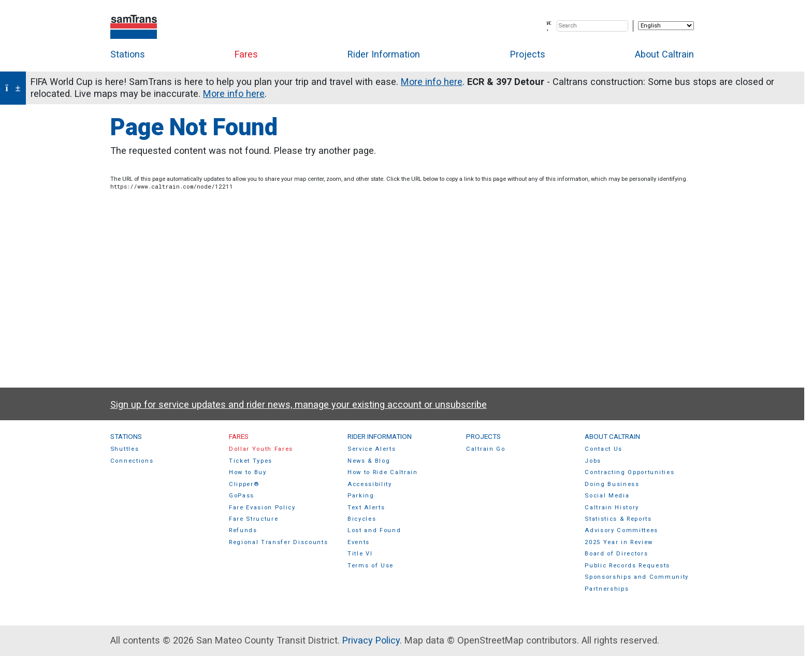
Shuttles (125, 449)
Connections (132, 461)
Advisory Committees (621, 530)
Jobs (593, 461)
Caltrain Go (486, 449)
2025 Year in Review (619, 542)
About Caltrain (664, 54)
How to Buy (248, 472)
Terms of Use (371, 566)
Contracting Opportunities (629, 472)
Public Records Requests (627, 566)
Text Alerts (366, 508)
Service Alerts (372, 449)
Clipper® (244, 484)
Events (359, 542)
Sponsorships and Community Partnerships (637, 583)
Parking (361, 496)
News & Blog (369, 461)
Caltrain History (612, 508)
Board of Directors (616, 554)
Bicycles (362, 519)
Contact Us (604, 449)
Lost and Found (374, 530)
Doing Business (612, 484)
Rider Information (384, 54)
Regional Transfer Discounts (278, 542)
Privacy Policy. (372, 640)
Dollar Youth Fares (261, 449)
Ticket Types (251, 461)
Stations (128, 54)
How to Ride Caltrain (383, 472)
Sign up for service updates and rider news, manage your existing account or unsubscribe (299, 404)
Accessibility (370, 484)
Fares (246, 54)
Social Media (607, 496)
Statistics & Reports (618, 519)
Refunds (243, 530)
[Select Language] (666, 26)
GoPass (242, 496)
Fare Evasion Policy (262, 508)
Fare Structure (254, 519)
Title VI (360, 554)
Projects (528, 54)
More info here (432, 82)
